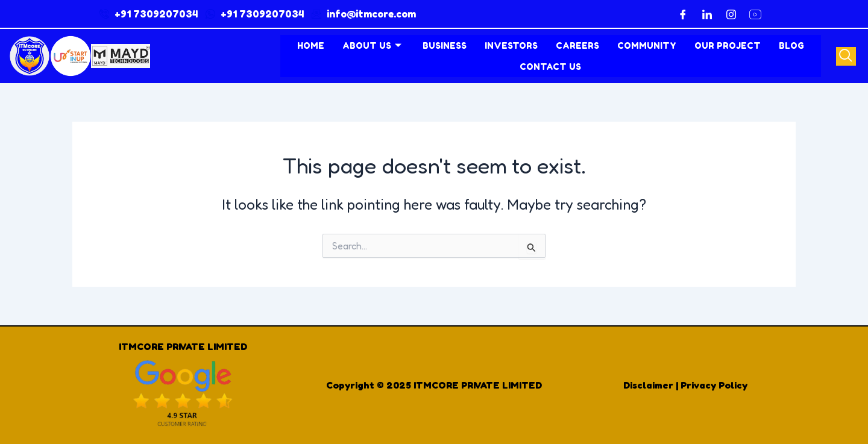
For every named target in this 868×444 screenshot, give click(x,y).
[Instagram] (731, 14)
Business (445, 45)
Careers (577, 45)
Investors (511, 45)
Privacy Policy (714, 385)
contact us (550, 67)
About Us (373, 45)
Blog (791, 45)
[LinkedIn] (707, 14)
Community (647, 45)
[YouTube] (755, 14)
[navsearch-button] (846, 56)
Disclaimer (648, 385)
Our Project (728, 45)
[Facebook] (683, 14)
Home (311, 45)
